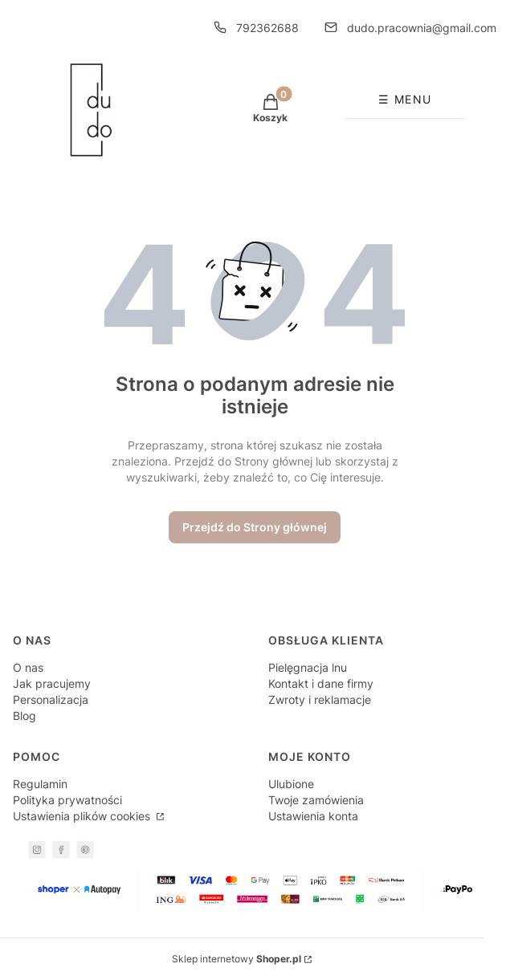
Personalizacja (51, 699)
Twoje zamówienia (316, 800)
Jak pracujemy (52, 683)
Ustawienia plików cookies (83, 816)
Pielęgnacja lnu (308, 667)
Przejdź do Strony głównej (255, 527)
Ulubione (291, 784)
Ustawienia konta (313, 816)
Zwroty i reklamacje (320, 699)
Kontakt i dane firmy (321, 683)
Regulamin (40, 784)
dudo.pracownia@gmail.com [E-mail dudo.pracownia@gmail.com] (422, 28)
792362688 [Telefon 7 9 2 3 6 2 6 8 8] (267, 28)
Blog (24, 716)
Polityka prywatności (67, 800)
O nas (28, 667)
